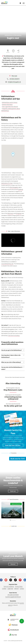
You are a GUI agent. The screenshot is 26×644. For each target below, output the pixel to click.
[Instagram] (11, 580)
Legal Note (10, 589)
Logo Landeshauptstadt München (13, 620)
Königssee (19, 213)
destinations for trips (7, 183)
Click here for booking (14, 336)
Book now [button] (13, 491)
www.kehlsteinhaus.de (7, 264)
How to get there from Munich (10, 107)
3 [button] (13, 520)
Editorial (16, 589)
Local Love (14, 526)
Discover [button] (13, 564)
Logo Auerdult (13, 635)
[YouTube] (6, 580)
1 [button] (10, 520)
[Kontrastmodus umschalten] (21, 3)
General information (7, 105)
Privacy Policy (19, 586)
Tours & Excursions (14, 499)
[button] (13, 154)
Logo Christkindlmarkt (13, 630)
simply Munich (5, 3)
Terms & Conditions (9, 586)
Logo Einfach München (13, 615)
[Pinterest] (20, 580)
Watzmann (10, 213)
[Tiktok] (15, 580)
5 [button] (15, 520)
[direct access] (22, 621)
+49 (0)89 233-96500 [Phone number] (13, 595)
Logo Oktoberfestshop (13, 625)
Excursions (14, 453)
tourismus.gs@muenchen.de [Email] (13, 597)
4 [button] (14, 520)
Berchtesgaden (14, 187)
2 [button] (12, 520)
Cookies (4, 589)
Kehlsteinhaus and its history (10, 102)
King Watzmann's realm (13, 390)
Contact (22, 589)
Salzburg (21, 189)
